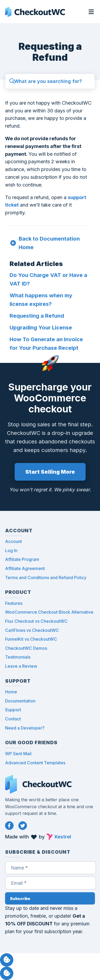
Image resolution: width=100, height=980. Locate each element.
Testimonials (18, 657)
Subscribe (20, 899)
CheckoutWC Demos (26, 648)
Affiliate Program (22, 559)
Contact (13, 719)
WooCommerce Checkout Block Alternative (49, 612)
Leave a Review (21, 666)
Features (14, 603)
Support (13, 710)
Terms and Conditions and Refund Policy (46, 578)
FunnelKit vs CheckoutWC (31, 639)
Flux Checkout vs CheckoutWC (36, 621)
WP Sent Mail (18, 754)
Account (13, 541)
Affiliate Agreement (25, 568)
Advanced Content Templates (35, 763)
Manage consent (7, 960)
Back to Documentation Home (49, 243)
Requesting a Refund (37, 316)
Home (11, 692)
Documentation (20, 701)
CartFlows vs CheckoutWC (32, 630)
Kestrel (63, 837)
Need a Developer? (25, 728)
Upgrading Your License (41, 328)
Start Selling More (50, 472)
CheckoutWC (35, 12)
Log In (11, 550)
